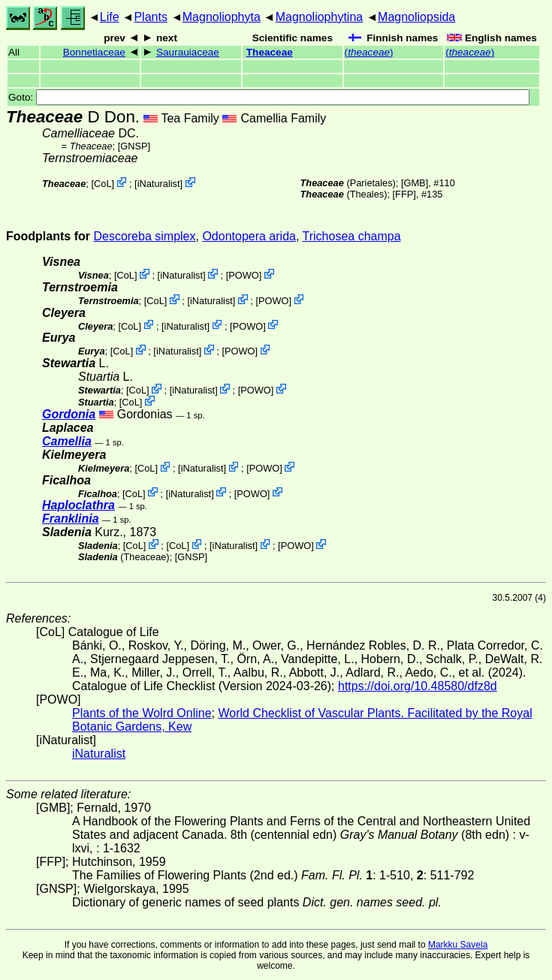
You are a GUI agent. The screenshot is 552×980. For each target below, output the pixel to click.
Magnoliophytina (320, 17)
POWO (244, 275)
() (369, 52)
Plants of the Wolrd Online (142, 713)
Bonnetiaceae (94, 52)
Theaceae (270, 52)
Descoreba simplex (144, 236)
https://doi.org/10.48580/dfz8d (418, 686)
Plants (150, 17)
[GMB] (415, 183)
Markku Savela (458, 945)
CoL (103, 184)
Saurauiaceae (188, 52)
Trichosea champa (352, 236)
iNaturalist (159, 184)
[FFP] (404, 194)
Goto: (269, 97)
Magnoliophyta (222, 17)
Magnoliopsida (416, 17)
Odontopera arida (249, 236)
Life (110, 17)
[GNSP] (134, 146)
